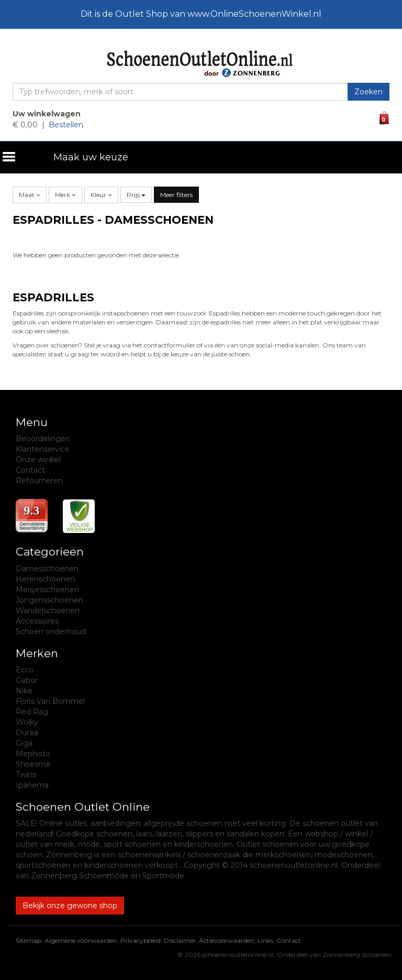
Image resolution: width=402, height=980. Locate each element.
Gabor (27, 680)
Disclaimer (180, 940)
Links (265, 940)
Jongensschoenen (49, 600)
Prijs (136, 195)
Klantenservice (43, 449)
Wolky (27, 722)
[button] (30, 195)
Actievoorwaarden (227, 940)
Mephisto (33, 754)
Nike (24, 691)
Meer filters (176, 195)
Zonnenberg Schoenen (357, 955)
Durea (27, 733)
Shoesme (33, 764)
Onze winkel (38, 460)
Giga (24, 743)
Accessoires (37, 621)
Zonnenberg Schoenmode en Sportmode (108, 876)
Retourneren (39, 481)
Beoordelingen (43, 439)
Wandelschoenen (48, 611)
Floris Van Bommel (50, 701)
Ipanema (32, 785)
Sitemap (29, 940)
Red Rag (32, 712)
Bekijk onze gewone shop (70, 906)
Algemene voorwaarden (81, 940)
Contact (30, 470)
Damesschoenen (47, 569)
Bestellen (66, 125)
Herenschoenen (45, 579)
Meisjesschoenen (47, 590)
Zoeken (368, 92)
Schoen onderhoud (51, 631)
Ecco (25, 670)
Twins (26, 775)
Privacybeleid (141, 940)
